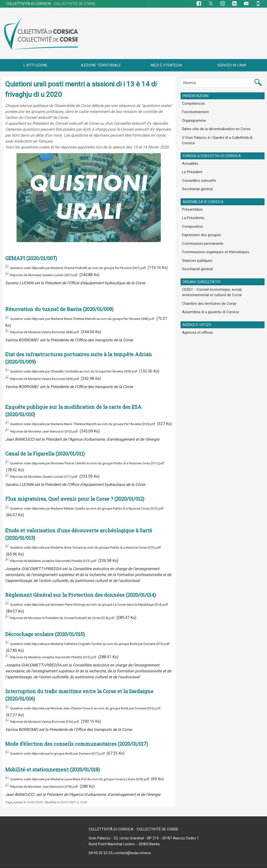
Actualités (189, 153)
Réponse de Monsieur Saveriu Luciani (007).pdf (51, 279)
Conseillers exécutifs (197, 168)
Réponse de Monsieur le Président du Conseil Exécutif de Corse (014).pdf (74, 615)
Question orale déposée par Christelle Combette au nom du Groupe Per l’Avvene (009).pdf (88, 371)
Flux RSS (84, 863)
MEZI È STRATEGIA (166, 65)
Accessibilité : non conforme (119, 863)
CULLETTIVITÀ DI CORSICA (51, 4)
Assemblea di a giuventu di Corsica (208, 289)
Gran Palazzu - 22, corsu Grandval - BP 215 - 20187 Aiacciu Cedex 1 (144, 830)
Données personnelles (197, 863)
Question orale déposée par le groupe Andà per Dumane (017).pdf (67, 743)
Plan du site (62, 863)
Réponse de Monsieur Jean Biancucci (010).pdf (51, 438)
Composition (191, 211)
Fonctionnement (194, 111)
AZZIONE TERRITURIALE (101, 65)
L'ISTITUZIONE (35, 65)
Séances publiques (196, 242)
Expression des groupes (200, 219)
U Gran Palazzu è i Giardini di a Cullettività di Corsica (221, 134)
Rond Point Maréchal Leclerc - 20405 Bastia (124, 836)
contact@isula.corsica (133, 845)
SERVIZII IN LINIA (232, 65)
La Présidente (192, 203)
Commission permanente (201, 226)
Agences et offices (196, 309)
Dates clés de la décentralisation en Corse (214, 126)
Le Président (191, 161)
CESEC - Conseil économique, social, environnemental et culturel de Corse (210, 271)
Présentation (191, 196)
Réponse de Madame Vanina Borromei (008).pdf (52, 333)
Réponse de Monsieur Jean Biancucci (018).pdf (51, 779)
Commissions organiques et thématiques (213, 234)
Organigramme (193, 118)
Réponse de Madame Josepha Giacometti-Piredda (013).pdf (62, 561)
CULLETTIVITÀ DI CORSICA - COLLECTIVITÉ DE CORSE (133, 821)
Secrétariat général (196, 176)
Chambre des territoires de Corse (207, 282)
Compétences (192, 103)
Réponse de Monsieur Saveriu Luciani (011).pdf (51, 481)
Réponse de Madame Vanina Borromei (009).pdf (52, 383)
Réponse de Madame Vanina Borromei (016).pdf (52, 713)
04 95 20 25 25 (101, 845)
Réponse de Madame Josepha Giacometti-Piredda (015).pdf (62, 651)
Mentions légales (161, 863)
